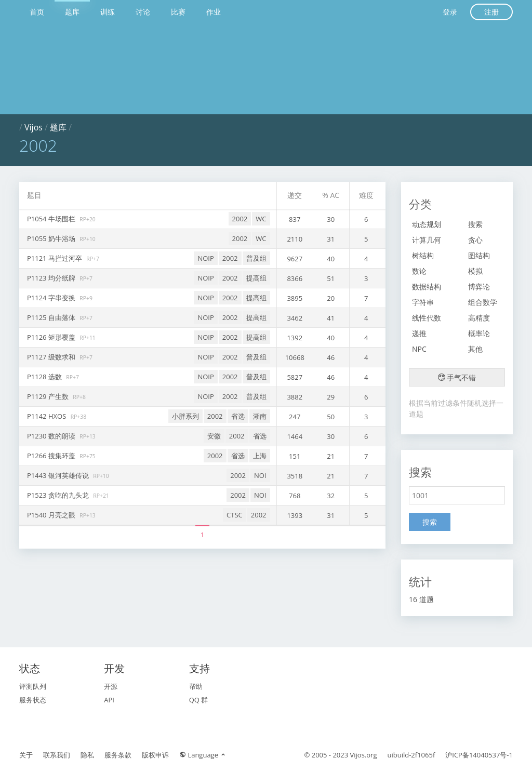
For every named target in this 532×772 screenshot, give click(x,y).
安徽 (214, 436)
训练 (108, 12)
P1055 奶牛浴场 (52, 238)
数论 (419, 271)
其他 (475, 349)
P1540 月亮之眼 (52, 515)
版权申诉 (155, 755)
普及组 (256, 258)
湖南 (260, 416)
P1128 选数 (45, 377)
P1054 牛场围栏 (52, 219)
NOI (260, 475)
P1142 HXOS (48, 416)
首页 (37, 12)
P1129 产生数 (49, 396)
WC (261, 219)
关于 (26, 755)
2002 (240, 219)
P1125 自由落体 (52, 317)
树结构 (423, 255)
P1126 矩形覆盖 (52, 337)
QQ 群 (199, 700)
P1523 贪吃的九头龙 (59, 495)
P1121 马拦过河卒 (55, 258)
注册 (491, 12)
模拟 (475, 271)
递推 (419, 333)
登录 (450, 12)
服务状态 (33, 700)
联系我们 (57, 755)
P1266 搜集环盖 (52, 456)
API (109, 700)
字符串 (423, 302)
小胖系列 (185, 416)
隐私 (87, 755)
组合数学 (483, 302)
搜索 (475, 224)
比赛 (178, 12)
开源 (111, 686)
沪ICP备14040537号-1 (479, 755)
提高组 (256, 278)
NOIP (205, 258)
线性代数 (427, 318)
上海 (260, 456)
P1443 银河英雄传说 (59, 475)
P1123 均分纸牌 (52, 278)
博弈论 (479, 287)
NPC (419, 349)
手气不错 (457, 377)
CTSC (235, 515)
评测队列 (33, 686)
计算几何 (427, 240)
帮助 (196, 686)
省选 (238, 416)
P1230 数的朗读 (52, 436)
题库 (72, 12)
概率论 (479, 333)
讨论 (143, 12)
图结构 (479, 255)
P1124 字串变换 (52, 298)
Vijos (34, 127)
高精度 (479, 318)
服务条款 (118, 755)
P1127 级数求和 (52, 357)
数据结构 (427, 287)
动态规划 (427, 224)
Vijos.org (364, 755)
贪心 (475, 240)
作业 (214, 12)
